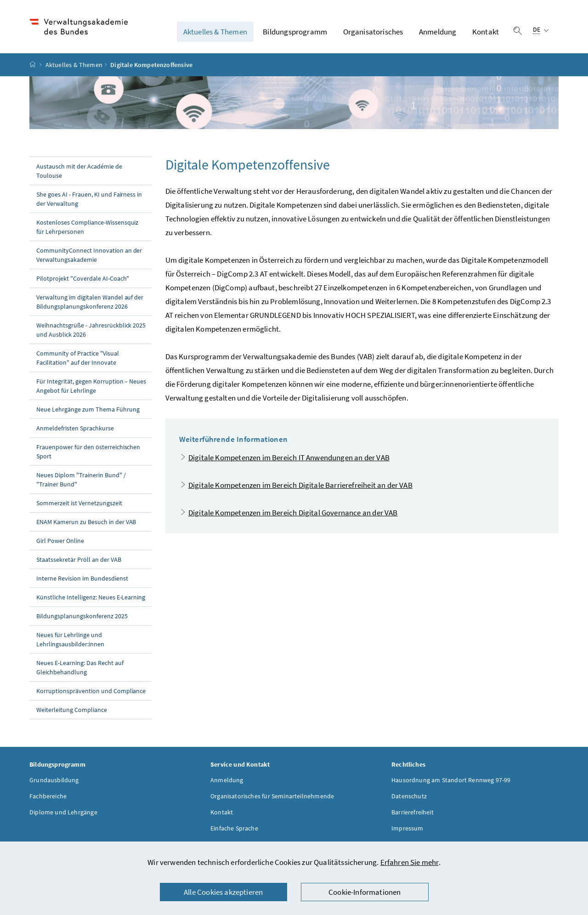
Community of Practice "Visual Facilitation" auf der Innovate (78, 358)
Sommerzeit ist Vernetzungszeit (79, 503)
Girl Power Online (60, 541)
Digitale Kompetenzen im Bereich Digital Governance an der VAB (293, 513)
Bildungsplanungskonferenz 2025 (82, 616)
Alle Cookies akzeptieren (223, 892)
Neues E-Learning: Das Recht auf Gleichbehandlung (80, 667)
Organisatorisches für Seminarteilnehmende (272, 796)
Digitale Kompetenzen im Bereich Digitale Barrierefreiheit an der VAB (300, 485)
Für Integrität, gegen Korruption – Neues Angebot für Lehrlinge (91, 386)
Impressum (407, 828)
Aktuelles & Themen (215, 32)
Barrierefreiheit (413, 812)
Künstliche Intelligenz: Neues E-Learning (91, 597)
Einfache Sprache (234, 828)
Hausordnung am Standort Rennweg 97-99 (451, 780)
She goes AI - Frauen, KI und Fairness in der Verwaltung (89, 199)
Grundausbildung (54, 780)
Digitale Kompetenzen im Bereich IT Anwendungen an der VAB (289, 457)
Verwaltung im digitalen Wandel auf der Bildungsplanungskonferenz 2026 (90, 302)
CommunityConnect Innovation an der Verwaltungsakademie (89, 255)
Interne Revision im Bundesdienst (82, 578)
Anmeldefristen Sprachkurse (75, 428)
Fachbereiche (48, 796)
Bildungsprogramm (295, 32)
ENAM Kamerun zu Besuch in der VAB (86, 522)
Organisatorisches (373, 32)
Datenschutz (409, 796)
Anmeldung (438, 32)
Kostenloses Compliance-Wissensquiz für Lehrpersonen (87, 227)
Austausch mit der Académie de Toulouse (79, 171)
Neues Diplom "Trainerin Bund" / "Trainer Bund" (81, 480)
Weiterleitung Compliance (72, 710)
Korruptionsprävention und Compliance (91, 691)
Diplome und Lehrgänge (63, 812)
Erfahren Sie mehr (410, 862)
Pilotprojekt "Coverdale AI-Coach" (83, 278)
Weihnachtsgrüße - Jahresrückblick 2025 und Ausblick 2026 (91, 330)
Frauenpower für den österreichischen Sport (88, 452)
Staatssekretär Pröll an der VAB (79, 559)
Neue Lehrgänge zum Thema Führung (88, 409)
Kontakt (486, 32)
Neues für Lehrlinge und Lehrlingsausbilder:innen (70, 639)
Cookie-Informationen (365, 892)
